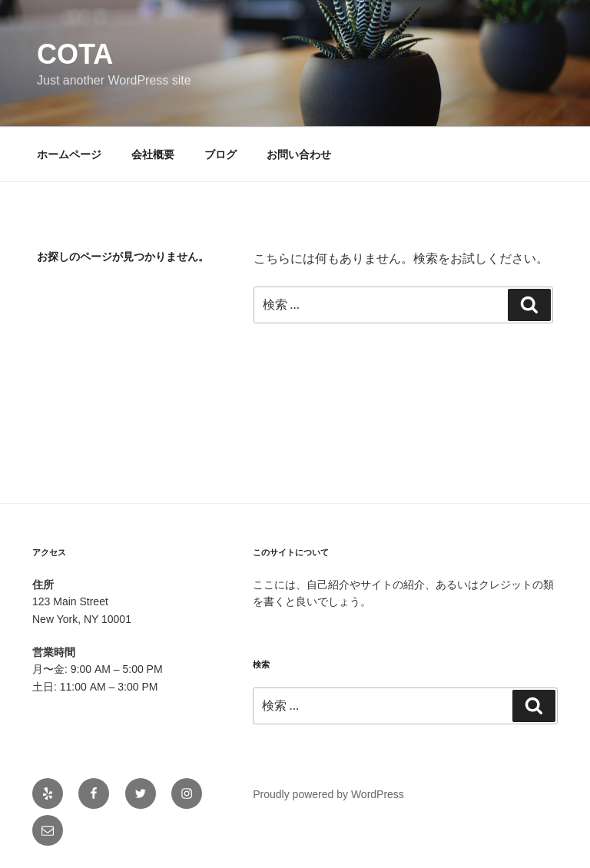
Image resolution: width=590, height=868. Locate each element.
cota (75, 54)
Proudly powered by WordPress (328, 794)
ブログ (220, 154)
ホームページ (69, 154)
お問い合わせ (299, 154)
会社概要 (153, 154)
